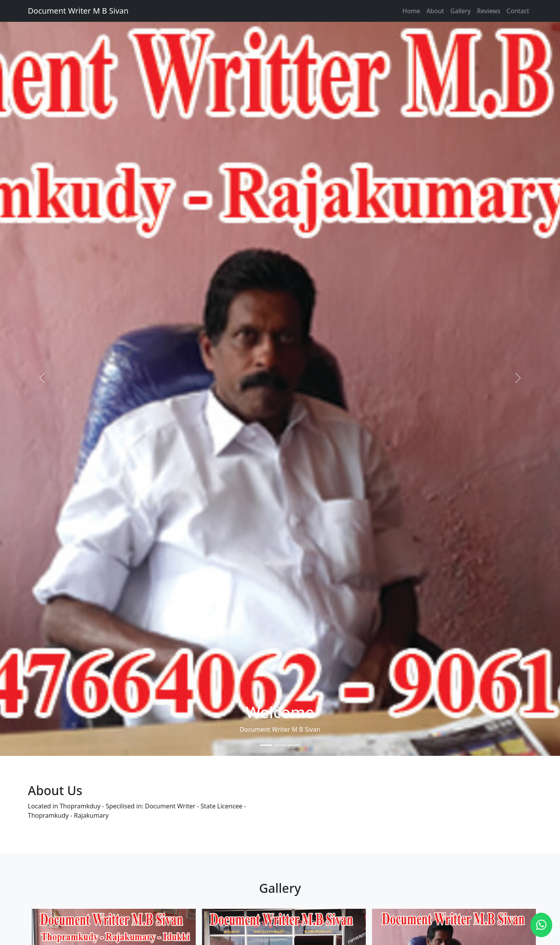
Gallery (461, 11)
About (435, 11)
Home (411, 11)
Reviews (489, 11)
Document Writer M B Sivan (78, 11)
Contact (518, 11)
